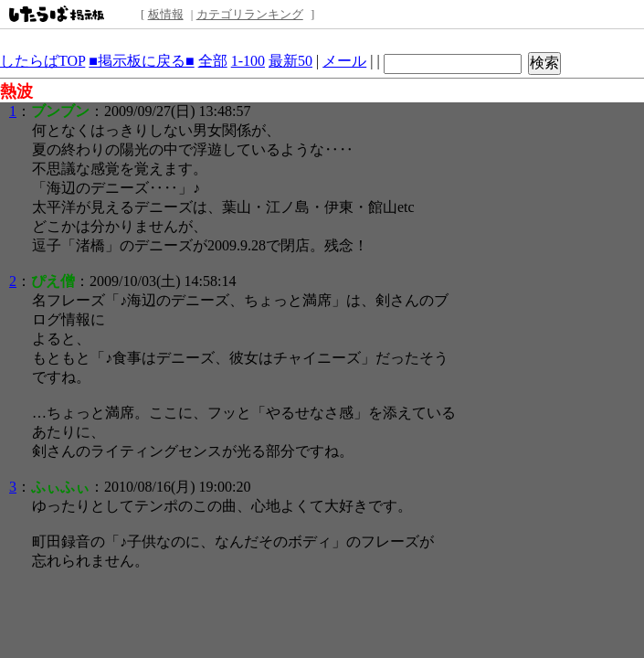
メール (344, 61)
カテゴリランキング (250, 14)
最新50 (290, 61)
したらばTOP (42, 61)
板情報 (166, 14)
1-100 (248, 61)
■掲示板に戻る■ (141, 61)
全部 (213, 61)
